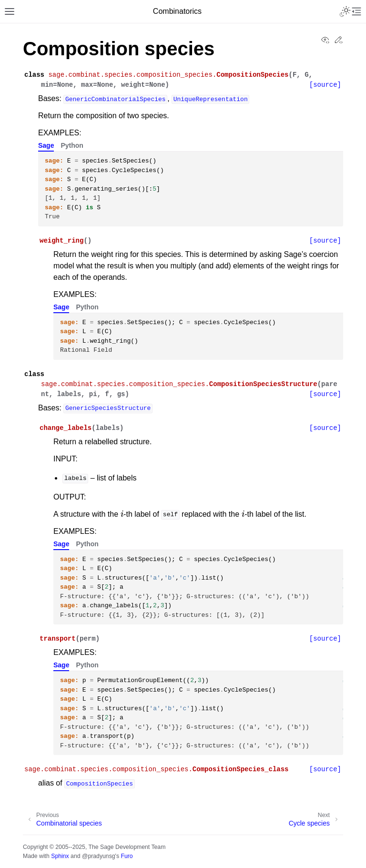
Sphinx (60, 856)
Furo (127, 856)
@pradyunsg (99, 856)
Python (72, 145)
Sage (46, 145)
